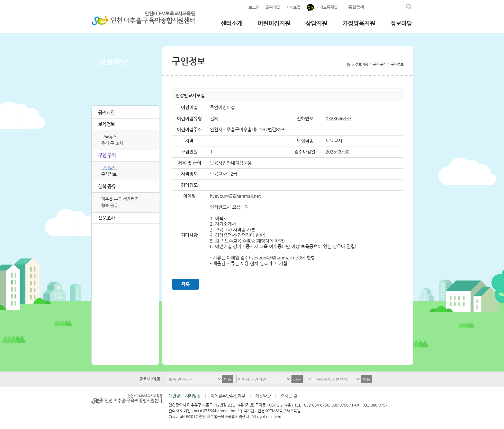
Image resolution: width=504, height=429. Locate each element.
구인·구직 (107, 155)
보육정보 (106, 124)
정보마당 (401, 23)
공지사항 (106, 113)
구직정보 (109, 174)
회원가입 (273, 7)
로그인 (254, 7)
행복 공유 (107, 186)
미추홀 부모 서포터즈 (120, 199)
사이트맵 (293, 7)
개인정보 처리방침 (184, 396)
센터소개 (231, 23)
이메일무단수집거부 (228, 396)
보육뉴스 (109, 137)
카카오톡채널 (322, 8)
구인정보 (109, 168)
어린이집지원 (274, 23)
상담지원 (316, 23)
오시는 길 (289, 396)
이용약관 (263, 396)
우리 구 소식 (112, 143)
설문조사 (106, 218)
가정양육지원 (359, 23)
